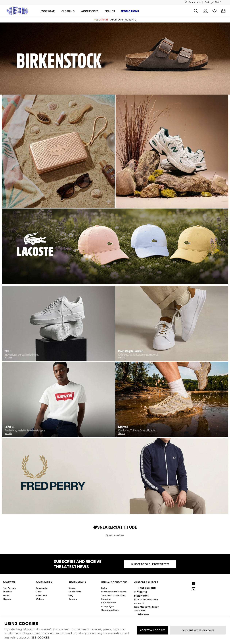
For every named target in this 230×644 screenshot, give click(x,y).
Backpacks (42, 588)
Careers (73, 599)
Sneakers (8, 592)
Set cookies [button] (40, 638)
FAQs (104, 588)
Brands (110, 11)
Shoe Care (41, 595)
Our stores (195, 2)
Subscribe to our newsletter (150, 564)
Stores (72, 588)
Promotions (130, 11)
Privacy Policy (108, 603)
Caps (39, 592)
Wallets (40, 599)
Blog (71, 595)
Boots (6, 595)
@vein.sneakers (115, 535)
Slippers (7, 599)
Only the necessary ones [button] (198, 630)
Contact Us (75, 592)
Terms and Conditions (113, 595)
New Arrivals (9, 588)
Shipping (106, 599)
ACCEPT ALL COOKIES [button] (153, 630)
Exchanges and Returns (114, 592)
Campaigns (108, 606)
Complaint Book (110, 610)
